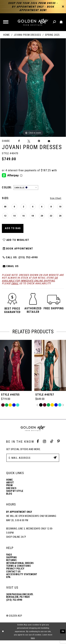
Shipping (12, 561)
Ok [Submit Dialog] (63, 635)
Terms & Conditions (18, 570)
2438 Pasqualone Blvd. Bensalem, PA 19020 (20, 599)
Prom (9, 489)
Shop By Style (15, 495)
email (15, 287)
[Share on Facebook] (19, 141)
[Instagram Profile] (44, 445)
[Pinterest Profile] (59, 445)
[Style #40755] (50, 369)
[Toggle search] (55, 22)
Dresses (11, 492)
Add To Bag (14, 229)
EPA (8, 581)
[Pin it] (39, 141)
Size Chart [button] (55, 198)
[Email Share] (49, 141)
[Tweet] (29, 141)
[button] (6, 22)
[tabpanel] (33, 88)
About (10, 486)
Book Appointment (18, 251)
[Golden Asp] (33, 22)
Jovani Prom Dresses (27, 35)
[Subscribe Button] (55, 461)
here (33, 642)
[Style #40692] (16, 369)
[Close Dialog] (3, 635)
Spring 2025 (52, 35)
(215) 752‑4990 (14, 604)
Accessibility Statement (22, 578)
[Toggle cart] (61, 22)
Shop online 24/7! (16, 540)
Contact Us (13, 575)
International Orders (20, 567)
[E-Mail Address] (33, 461)
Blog (9, 497)
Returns (11, 564)
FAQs (9, 558)
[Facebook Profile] (38, 445)
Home (7, 35)
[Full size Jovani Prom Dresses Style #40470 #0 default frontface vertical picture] (33, 88)
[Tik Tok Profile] (52, 445)
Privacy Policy (15, 572)
